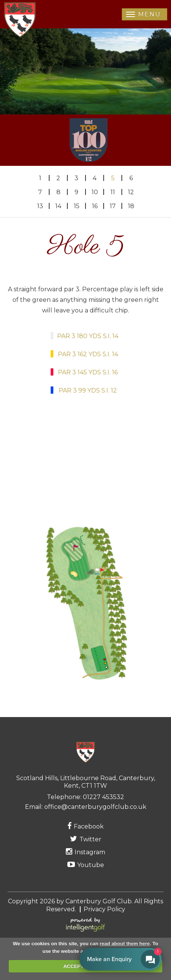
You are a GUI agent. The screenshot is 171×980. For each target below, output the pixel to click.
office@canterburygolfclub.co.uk (95, 807)
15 (77, 206)
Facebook (85, 826)
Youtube (86, 865)
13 (40, 206)
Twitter (86, 839)
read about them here (125, 944)
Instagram (85, 852)
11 (113, 192)
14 (58, 206)
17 (113, 206)
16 (95, 206)
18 (131, 206)
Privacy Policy (104, 909)
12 (131, 192)
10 (95, 192)
